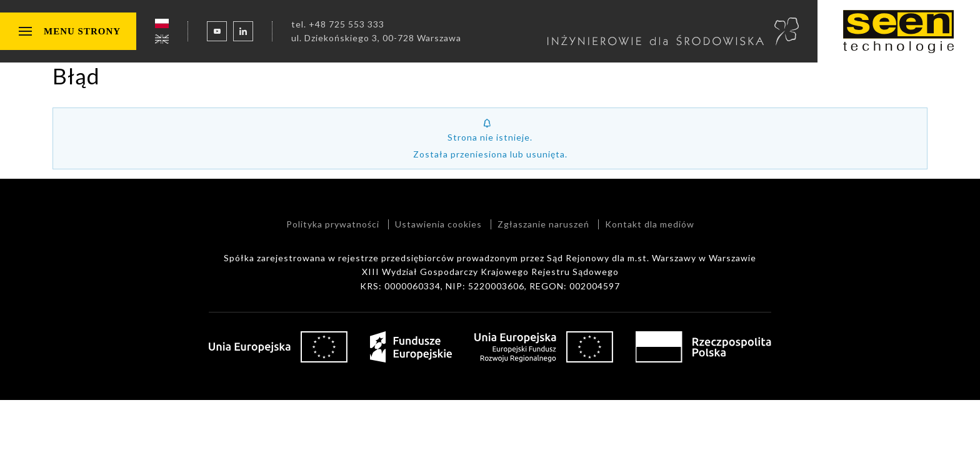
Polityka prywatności (333, 224)
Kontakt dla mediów (650, 224)
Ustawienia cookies (438, 224)
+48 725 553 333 (347, 24)
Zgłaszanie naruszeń (543, 224)
